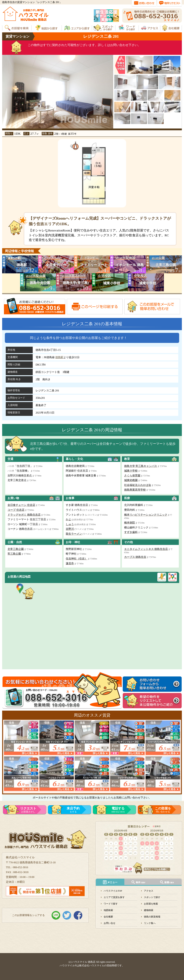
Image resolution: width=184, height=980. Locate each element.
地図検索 (108, 910)
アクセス (149, 891)
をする (73, 810)
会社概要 (108, 917)
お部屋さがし (28, 810)
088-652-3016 (118, 810)
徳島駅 (59, 357)
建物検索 (149, 910)
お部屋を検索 (151, 904)
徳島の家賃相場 (152, 917)
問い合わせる (163, 810)
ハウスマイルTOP (113, 891)
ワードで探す (111, 904)
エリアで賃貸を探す (114, 897)
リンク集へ (150, 923)
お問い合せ (110, 923)
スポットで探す (152, 897)
